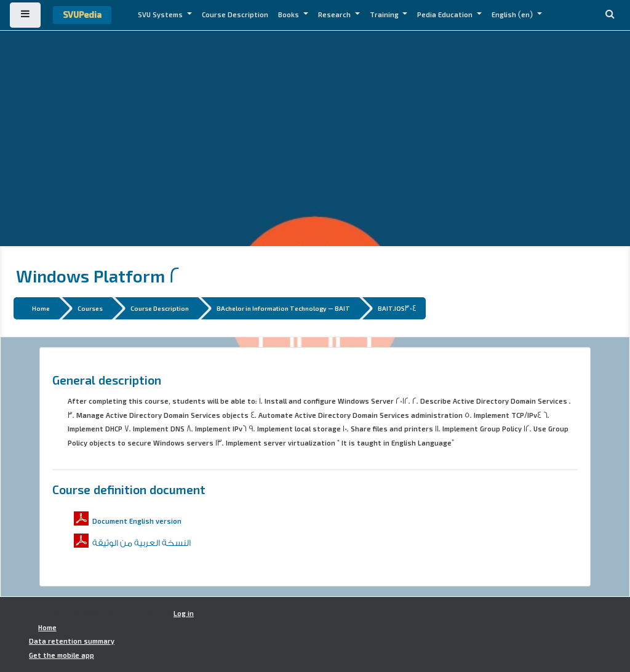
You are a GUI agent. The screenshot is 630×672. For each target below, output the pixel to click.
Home (41, 308)
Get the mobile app (62, 655)
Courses (90, 308)
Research (335, 15)
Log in (184, 614)
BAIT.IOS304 (397, 308)
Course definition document (129, 489)
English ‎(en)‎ (513, 15)
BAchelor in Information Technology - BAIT (283, 308)
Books (289, 15)
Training (385, 15)
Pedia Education (446, 15)
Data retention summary (72, 641)
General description (107, 380)
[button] (610, 15)
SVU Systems (161, 15)
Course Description (235, 15)
